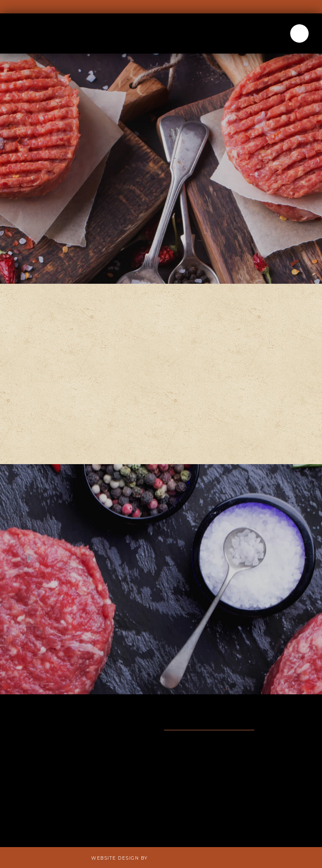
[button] (299, 33)
